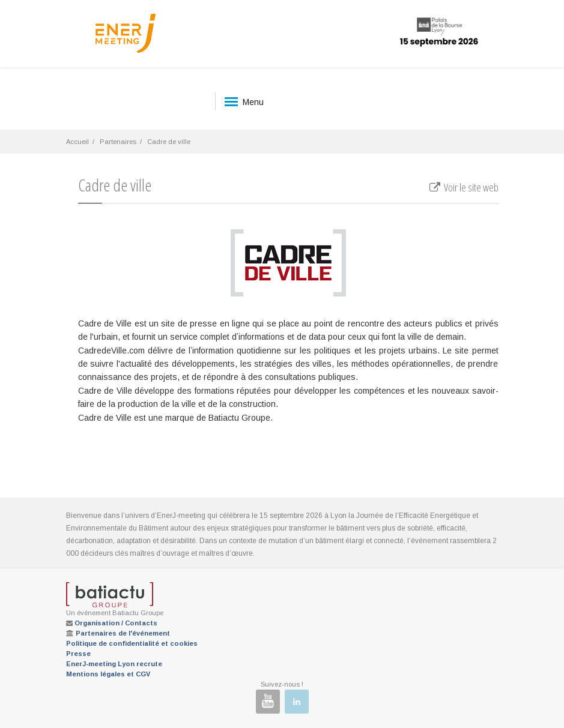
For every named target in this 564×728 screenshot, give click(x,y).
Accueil (77, 142)
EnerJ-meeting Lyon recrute (114, 664)
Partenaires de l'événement (123, 633)
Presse (78, 654)
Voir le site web (463, 187)
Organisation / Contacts (116, 623)
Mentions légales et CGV (108, 674)
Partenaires (118, 142)
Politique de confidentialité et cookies (132, 643)
